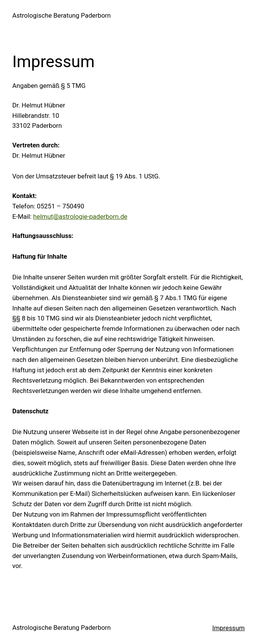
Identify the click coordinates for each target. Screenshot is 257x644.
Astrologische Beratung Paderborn (61, 15)
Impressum (229, 628)
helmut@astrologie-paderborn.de (80, 216)
